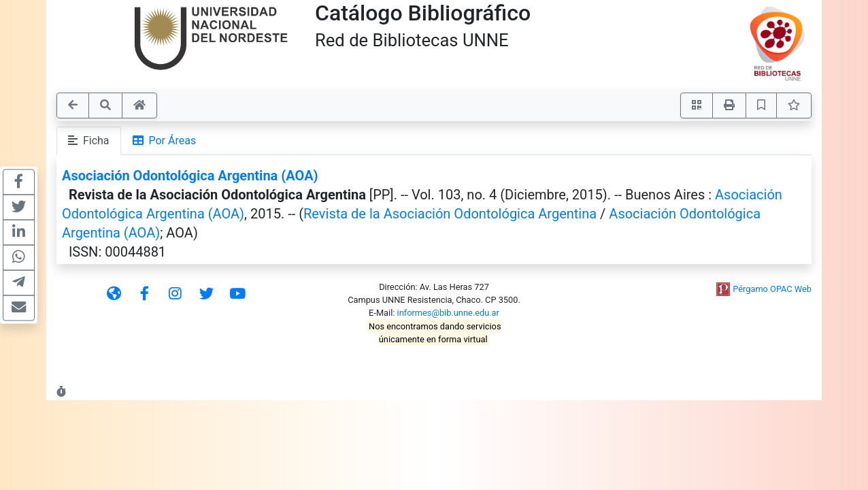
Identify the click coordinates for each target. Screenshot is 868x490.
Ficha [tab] (89, 141)
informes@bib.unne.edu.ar (448, 313)
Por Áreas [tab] (165, 141)
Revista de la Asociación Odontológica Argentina (450, 214)
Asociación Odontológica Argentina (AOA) (190, 176)
